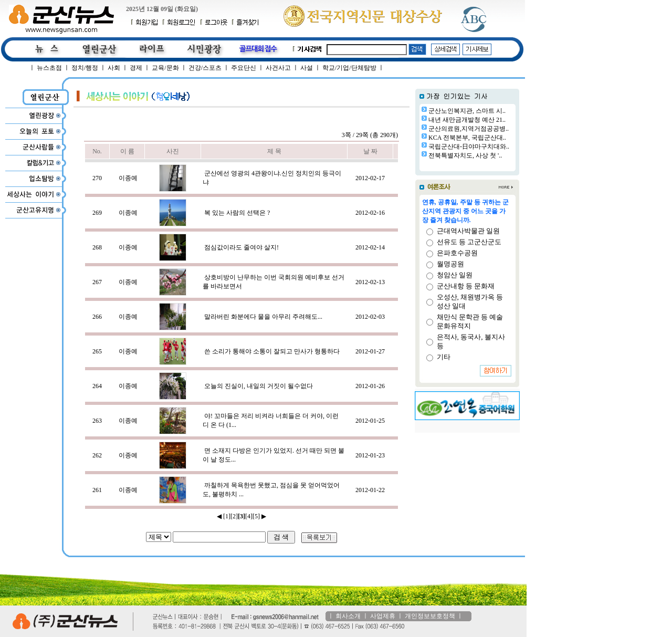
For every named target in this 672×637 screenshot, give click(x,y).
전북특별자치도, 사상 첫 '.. (465, 155)
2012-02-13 (370, 282)
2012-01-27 (370, 351)
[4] (249, 516)
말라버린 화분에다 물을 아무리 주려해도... (263, 317)
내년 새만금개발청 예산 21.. (467, 120)
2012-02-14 (370, 247)
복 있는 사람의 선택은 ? (237, 213)
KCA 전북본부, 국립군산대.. (467, 138)
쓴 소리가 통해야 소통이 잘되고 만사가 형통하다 (272, 351)
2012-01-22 (370, 490)
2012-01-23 (370, 455)
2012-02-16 (370, 213)
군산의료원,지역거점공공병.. (469, 129)
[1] (227, 516)
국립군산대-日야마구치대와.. (469, 147)
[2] (234, 516)
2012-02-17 (370, 178)
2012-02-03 (370, 317)
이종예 (128, 178)
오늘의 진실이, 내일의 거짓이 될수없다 (259, 386)
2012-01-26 (370, 386)
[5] (256, 516)
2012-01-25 (370, 421)
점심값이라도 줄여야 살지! (241, 247)
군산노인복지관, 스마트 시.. (467, 111)
